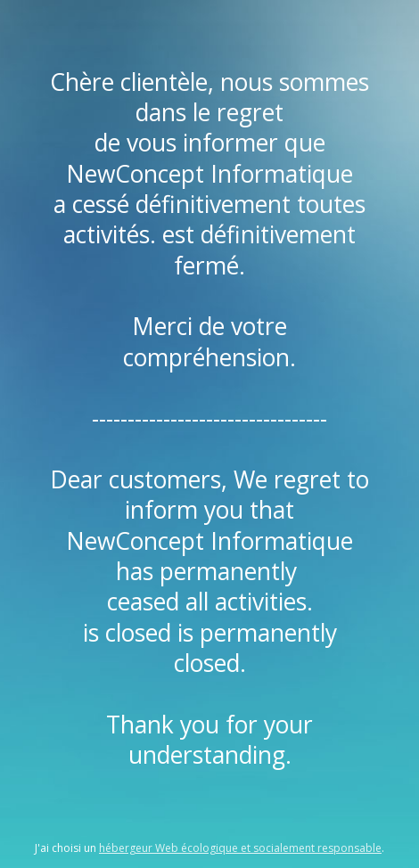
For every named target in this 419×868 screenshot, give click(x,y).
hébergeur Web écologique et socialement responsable (240, 848)
